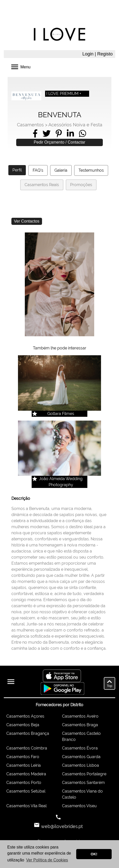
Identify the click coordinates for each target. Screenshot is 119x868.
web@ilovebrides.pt (61, 826)
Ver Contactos (27, 221)
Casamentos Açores (25, 716)
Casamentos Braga (80, 725)
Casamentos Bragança (28, 733)
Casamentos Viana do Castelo (82, 794)
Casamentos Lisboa (81, 765)
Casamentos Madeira (26, 774)
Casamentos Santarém (83, 783)
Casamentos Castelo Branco (81, 736)
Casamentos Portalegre (84, 774)
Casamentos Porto (24, 783)
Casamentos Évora (80, 748)
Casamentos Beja (23, 725)
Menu (20, 66)
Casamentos (30, 125)
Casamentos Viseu (79, 806)
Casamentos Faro (23, 757)
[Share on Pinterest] (59, 133)
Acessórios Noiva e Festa (75, 125)
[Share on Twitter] (47, 133)
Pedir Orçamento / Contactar (59, 142)
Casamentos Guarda (81, 757)
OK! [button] (94, 854)
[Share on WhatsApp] (83, 133)
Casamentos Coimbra (27, 748)
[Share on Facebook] (35, 133)
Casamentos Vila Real (26, 806)
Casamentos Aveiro (80, 716)
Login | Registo (97, 54)
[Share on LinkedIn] (70, 133)
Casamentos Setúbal (26, 791)
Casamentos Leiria (24, 765)
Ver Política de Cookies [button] (47, 860)
